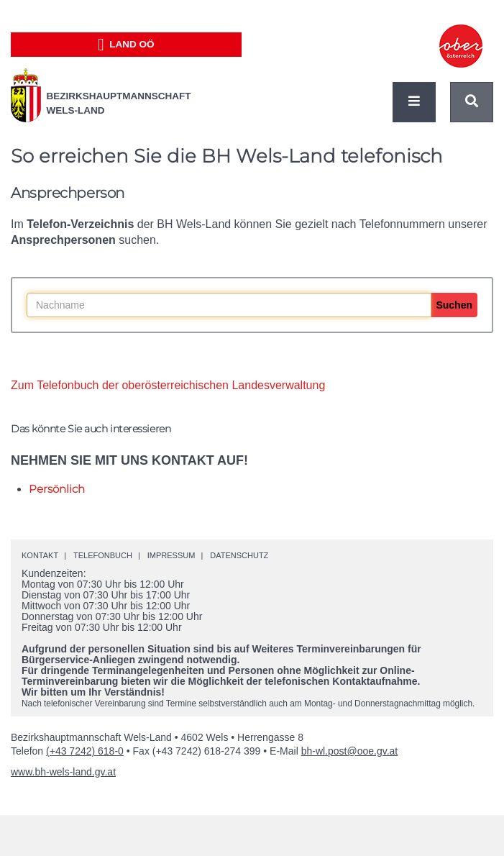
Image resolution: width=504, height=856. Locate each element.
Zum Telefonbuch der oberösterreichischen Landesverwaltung (168, 385)
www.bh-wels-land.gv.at (63, 772)
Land (126, 45)
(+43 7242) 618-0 (85, 751)
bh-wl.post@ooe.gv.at (350, 751)
